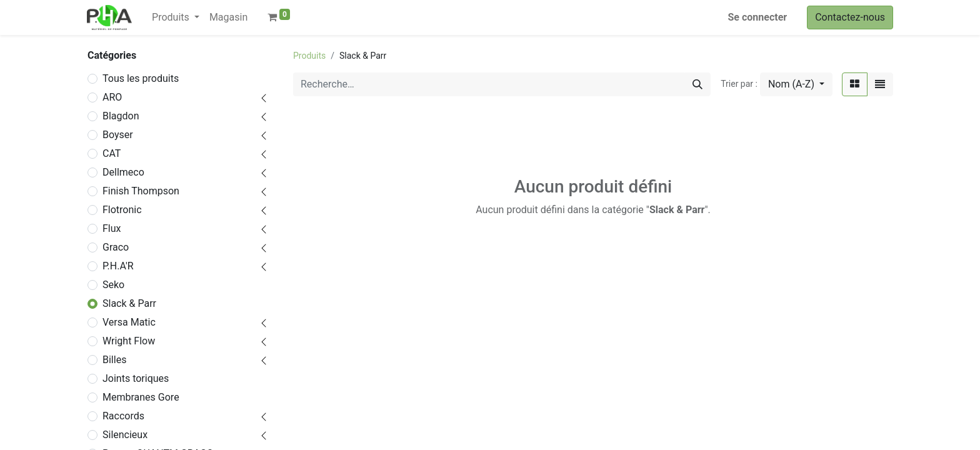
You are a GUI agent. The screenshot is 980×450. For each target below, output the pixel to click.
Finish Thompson (141, 191)
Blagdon (121, 116)
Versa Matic (129, 322)
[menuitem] (228, 17)
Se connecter (758, 17)
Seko (113, 285)
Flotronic (122, 210)
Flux (112, 228)
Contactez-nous (850, 17)
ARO (112, 97)
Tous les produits (141, 78)
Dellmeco (123, 172)
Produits (309, 56)
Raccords (123, 416)
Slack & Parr (129, 303)
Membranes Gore (141, 397)
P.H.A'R (118, 266)
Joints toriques (136, 378)
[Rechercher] (697, 84)
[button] (796, 84)
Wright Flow (129, 341)
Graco (116, 247)
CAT (112, 153)
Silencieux (125, 435)
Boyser (118, 135)
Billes (114, 360)
